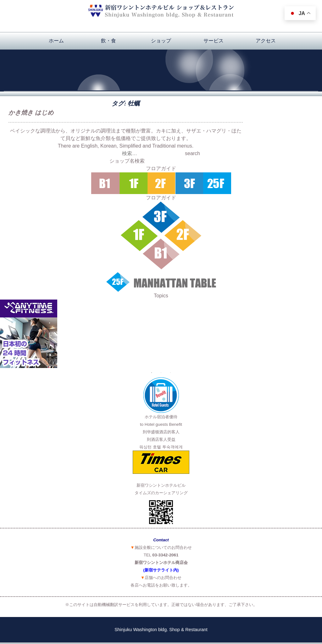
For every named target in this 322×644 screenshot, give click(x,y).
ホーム (56, 41)
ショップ (161, 41)
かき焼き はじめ (31, 113)
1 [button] (152, 373)
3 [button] (170, 373)
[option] (161, 334)
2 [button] (161, 373)
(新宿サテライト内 (160, 570)
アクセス (266, 41)
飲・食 (108, 41)
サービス (214, 41)
